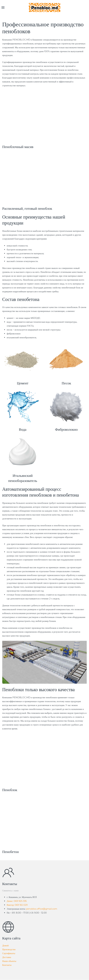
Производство (9, 949)
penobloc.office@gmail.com (42, 909)
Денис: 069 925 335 (17, 901)
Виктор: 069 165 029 (17, 905)
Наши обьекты (9, 961)
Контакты (7, 965)
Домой (5, 945)
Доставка (7, 957)
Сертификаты (9, 953)
